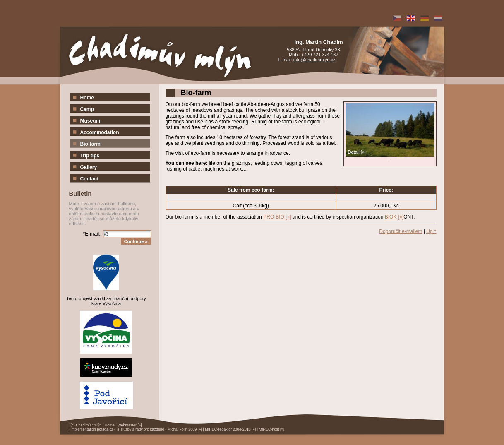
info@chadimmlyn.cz (314, 60)
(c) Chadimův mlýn (86, 425)
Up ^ (431, 231)
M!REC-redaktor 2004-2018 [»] (230, 429)
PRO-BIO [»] (277, 217)
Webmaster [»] (130, 425)
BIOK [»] (394, 217)
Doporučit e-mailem (401, 231)
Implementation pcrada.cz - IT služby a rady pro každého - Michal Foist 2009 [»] (136, 429)
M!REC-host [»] (272, 429)
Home (110, 425)
